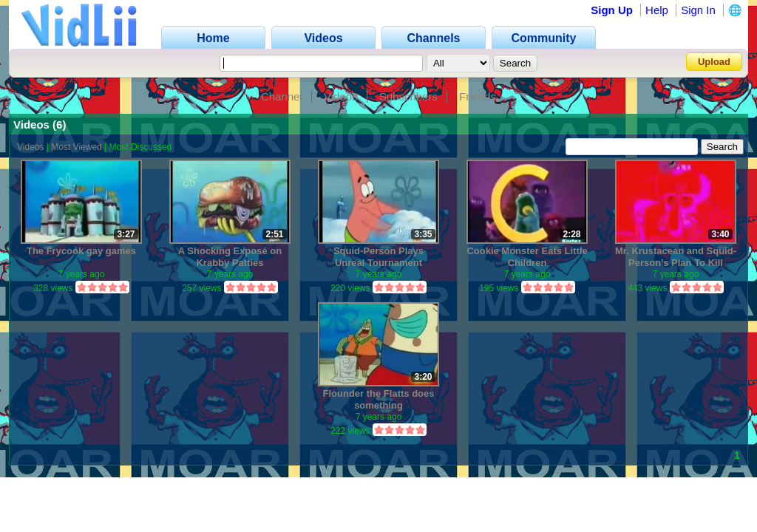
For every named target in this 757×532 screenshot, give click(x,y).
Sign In (698, 10)
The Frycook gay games (81, 251)
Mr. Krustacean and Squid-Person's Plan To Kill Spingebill (676, 257)
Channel (282, 96)
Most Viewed (76, 147)
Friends (478, 96)
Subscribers (408, 96)
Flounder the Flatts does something (379, 399)
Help (657, 10)
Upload (714, 62)
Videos (341, 96)
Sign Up (612, 10)
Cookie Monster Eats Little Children (527, 257)
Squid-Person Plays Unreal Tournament (378, 257)
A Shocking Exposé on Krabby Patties (230, 257)
